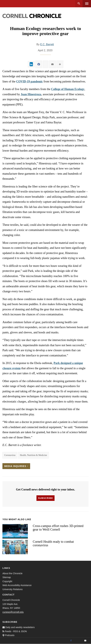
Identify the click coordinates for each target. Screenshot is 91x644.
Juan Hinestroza (31, 94)
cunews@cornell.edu (13, 612)
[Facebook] (71, 641)
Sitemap (7, 577)
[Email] (85, 641)
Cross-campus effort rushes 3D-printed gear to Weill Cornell (58, 528)
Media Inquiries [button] (16, 466)
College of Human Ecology (68, 89)
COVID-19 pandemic (29, 81)
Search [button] (79, 4)
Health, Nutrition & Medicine (33, 455)
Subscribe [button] (45, 498)
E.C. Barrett (47, 44)
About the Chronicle (12, 573)
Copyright (7, 581)
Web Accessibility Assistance (17, 585)
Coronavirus (10, 455)
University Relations (13, 589)
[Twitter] (78, 641)
